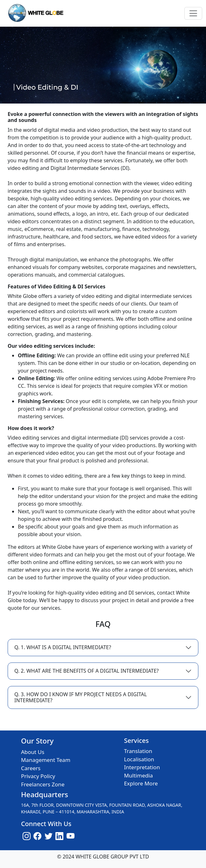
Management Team (46, 760)
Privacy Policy (38, 776)
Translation (138, 751)
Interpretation (142, 767)
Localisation (139, 759)
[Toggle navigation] (193, 13)
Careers (31, 768)
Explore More (141, 783)
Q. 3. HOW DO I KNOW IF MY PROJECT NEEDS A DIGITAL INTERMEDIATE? (81, 697)
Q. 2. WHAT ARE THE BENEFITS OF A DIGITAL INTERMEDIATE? (87, 671)
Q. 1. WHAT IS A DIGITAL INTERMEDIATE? (63, 647)
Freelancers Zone (43, 784)
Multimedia (138, 775)
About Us (33, 752)
